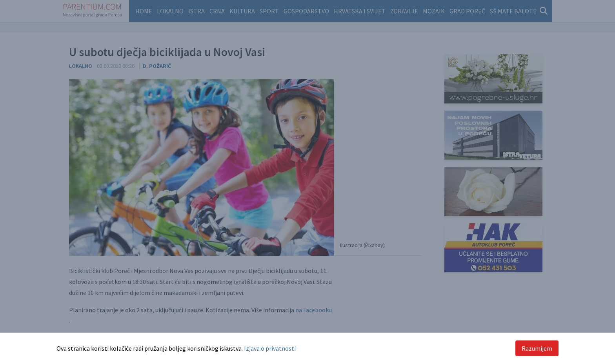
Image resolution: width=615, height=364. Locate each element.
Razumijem (537, 348)
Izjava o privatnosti (270, 348)
